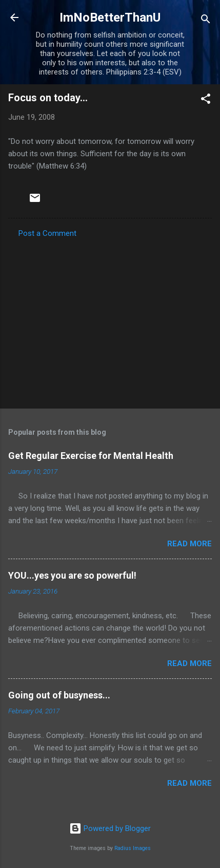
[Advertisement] (110, 320)
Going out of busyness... (59, 695)
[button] (206, 100)
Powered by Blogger (110, 828)
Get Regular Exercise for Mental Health (91, 456)
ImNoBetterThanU (110, 17)
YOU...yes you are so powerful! (72, 575)
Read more (189, 544)
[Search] (206, 21)
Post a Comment (47, 233)
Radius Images (133, 848)
